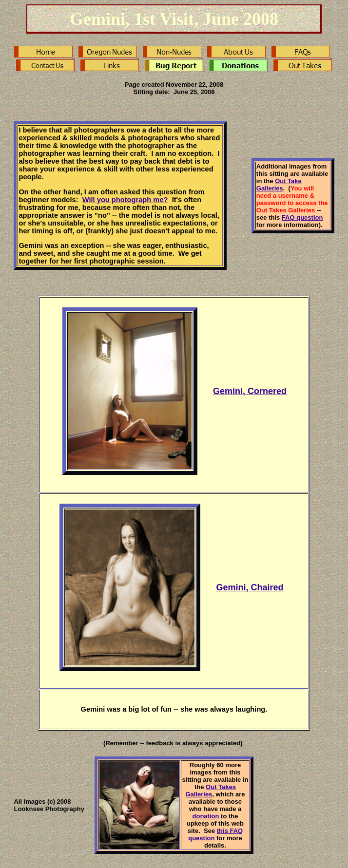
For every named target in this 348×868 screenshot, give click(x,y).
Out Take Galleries (279, 185)
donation (206, 816)
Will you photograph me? (125, 200)
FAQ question (302, 217)
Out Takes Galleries (211, 791)
